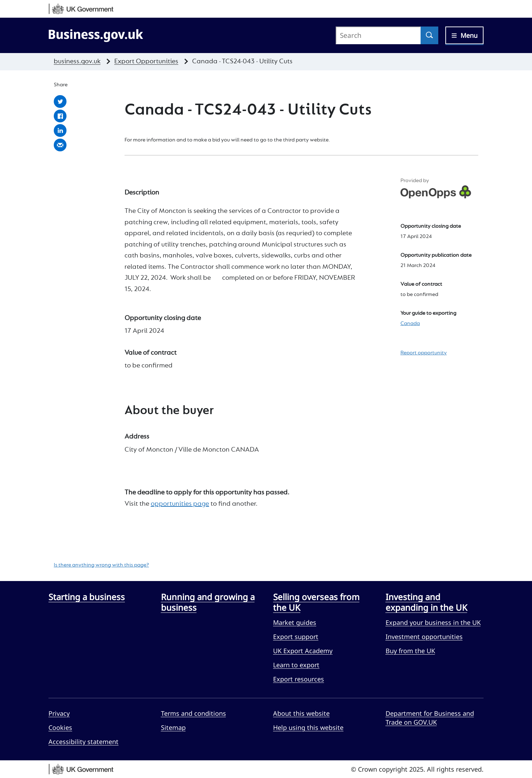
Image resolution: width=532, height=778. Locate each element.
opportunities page (180, 504)
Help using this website (308, 727)
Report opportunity (424, 353)
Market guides (295, 622)
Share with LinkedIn (60, 130)
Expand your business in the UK (433, 622)
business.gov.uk (77, 62)
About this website (301, 713)
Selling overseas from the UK (316, 602)
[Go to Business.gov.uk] (96, 34)
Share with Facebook (60, 116)
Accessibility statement (83, 742)
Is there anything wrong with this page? (101, 565)
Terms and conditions (193, 713)
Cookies (60, 727)
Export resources (299, 679)
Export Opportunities (146, 62)
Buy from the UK (410, 651)
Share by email (60, 145)
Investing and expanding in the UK (426, 602)
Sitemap (173, 727)
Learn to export (296, 665)
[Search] (429, 35)
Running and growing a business (208, 602)
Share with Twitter (60, 101)
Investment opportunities (424, 637)
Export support (296, 637)
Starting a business (87, 597)
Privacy (59, 713)
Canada (410, 324)
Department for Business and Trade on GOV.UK (430, 718)
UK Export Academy (303, 651)
